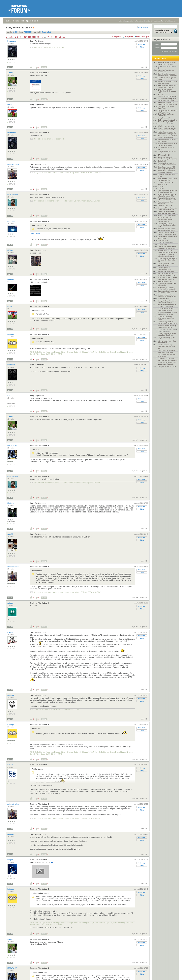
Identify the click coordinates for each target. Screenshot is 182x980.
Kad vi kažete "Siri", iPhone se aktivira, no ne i (167, 216)
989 (56, 37)
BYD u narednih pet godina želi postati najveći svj (167, 121)
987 (48, 37)
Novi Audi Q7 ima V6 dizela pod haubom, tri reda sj (167, 278)
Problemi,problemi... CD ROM (166, 175)
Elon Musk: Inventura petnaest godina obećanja (167, 353)
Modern (11, 503)
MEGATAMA (13, 446)
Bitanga (11, 334)
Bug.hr (8, 21)
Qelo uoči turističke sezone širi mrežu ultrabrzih (167, 191)
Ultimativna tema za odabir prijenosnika (167, 284)
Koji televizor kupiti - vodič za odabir (167, 152)
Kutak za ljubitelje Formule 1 (167, 67)
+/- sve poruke (116, 37)
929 (34, 37)
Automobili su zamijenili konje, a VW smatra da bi (167, 288)
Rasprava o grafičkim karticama (165, 203)
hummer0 (11, 221)
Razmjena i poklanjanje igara (166, 148)
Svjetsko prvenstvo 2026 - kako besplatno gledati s (167, 168)
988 (52, 37)
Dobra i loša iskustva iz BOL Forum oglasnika (168, 330)
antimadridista (13, 164)
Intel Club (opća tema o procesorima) (166, 71)
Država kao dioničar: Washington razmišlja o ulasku (166, 318)
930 (38, 37)
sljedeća (62, 37)
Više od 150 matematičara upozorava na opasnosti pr (167, 248)
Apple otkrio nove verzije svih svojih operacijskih (167, 172)
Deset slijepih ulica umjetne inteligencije (167, 237)
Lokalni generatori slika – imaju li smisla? (167, 265)
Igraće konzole (32, 21)
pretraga (173, 21)
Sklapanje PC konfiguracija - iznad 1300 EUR (167, 179)
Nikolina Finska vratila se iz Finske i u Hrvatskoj (167, 144)
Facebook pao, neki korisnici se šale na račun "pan (167, 225)
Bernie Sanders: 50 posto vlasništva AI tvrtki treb (167, 334)
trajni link (144, 67)
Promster (11, 365)
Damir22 (11, 695)
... (22, 37)
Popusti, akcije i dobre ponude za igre (166, 183)
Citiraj (142, 47)
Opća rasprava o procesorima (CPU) (165, 268)
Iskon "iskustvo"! (164, 299)
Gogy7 (10, 860)
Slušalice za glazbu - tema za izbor (167, 367)
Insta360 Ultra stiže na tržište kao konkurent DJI (167, 274)
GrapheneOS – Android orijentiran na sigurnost (166, 255)
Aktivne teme (160, 59)
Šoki (9, 396)
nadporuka (143, 99)
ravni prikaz (129, 37)
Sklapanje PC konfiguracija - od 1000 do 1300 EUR (167, 209)
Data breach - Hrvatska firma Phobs (166, 107)
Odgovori (142, 44)
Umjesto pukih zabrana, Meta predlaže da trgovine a (168, 359)
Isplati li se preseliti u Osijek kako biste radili (168, 82)
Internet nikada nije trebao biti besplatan (167, 342)
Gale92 (10, 534)
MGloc (10, 250)
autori (167, 21)
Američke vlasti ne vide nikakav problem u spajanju (167, 96)
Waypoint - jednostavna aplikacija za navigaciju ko (167, 296)
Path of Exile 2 (163, 240)
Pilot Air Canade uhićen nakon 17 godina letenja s (167, 233)
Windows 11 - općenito (166, 126)
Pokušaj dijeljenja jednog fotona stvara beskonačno (167, 199)
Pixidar (10, 632)
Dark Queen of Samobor (166, 350)
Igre (22, 21)
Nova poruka (143, 27)
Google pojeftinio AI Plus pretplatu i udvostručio (167, 338)
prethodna (10, 37)
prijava (121, 21)
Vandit (10, 765)
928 (29, 37)
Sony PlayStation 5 (38, 41)
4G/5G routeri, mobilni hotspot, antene (166, 220)
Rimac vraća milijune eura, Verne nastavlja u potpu (167, 363)
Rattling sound (163, 245)
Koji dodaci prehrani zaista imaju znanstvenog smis (167, 230)
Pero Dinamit (13, 195)
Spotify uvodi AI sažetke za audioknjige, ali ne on (167, 313)
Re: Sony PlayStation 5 (39, 73)
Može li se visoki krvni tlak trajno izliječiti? (167, 140)
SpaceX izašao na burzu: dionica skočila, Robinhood (167, 75)
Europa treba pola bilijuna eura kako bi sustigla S (167, 302)
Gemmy (11, 834)
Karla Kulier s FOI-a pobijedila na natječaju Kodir (168, 251)
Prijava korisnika (162, 39)
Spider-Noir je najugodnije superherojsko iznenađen (167, 129)
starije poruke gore (143, 37)
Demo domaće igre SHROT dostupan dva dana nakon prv (167, 260)
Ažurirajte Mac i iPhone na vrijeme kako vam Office (167, 195)
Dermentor (12, 41)
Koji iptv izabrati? (164, 118)
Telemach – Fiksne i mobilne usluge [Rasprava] (167, 158)
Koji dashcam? (163, 356)
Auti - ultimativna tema (166, 242)
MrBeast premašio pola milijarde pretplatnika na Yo (167, 103)
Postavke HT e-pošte (165, 206)
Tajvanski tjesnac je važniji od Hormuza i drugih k (167, 63)
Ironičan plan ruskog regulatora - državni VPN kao (167, 347)
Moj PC (10, 67)
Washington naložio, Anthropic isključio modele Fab (167, 91)
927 (25, 37)
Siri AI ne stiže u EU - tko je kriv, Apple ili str (167, 111)
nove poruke (159, 21)
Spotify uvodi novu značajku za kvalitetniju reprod (168, 326)
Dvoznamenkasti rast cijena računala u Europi (168, 292)
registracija (129, 21)
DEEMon (11, 280)
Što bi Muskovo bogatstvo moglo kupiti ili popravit (167, 100)
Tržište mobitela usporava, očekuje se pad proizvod (167, 306)
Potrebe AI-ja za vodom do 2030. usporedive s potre (167, 213)
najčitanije (149, 21)
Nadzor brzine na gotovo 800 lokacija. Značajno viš (167, 133)
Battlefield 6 (162, 161)
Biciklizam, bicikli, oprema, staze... (167, 79)
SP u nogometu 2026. (166, 124)
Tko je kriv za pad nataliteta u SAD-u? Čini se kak (167, 137)
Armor (10, 73)
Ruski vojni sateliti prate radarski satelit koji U (166, 309)
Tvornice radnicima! (165, 281)
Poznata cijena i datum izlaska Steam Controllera (167, 164)
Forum (16, 21)
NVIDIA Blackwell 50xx (166, 271)
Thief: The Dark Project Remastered (166, 115)
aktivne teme (139, 21)
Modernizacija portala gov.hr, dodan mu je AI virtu (167, 323)
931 (42, 37)
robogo (11, 603)
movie (10, 105)
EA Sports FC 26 (164, 155)
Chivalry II (161, 186)
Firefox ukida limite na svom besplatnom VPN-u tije (168, 86)
